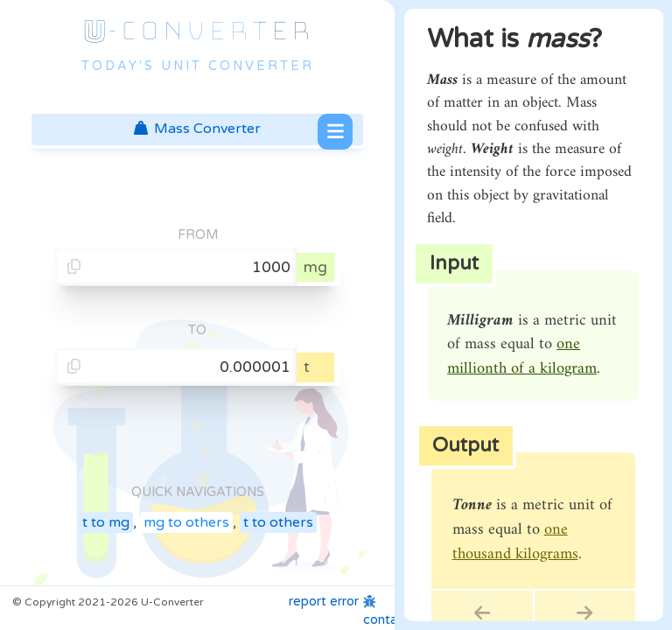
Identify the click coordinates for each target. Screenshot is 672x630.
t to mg (106, 522)
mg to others (186, 522)
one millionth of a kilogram (522, 357)
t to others (278, 522)
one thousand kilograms (515, 542)
